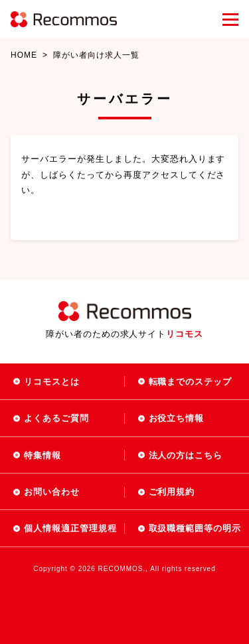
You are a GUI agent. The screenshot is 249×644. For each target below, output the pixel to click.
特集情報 (42, 455)
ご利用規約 (172, 492)
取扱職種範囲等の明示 (195, 528)
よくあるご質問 (56, 418)
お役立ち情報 (177, 418)
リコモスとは (52, 382)
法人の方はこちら (186, 455)
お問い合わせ (52, 492)
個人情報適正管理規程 (70, 528)
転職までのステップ (191, 382)
